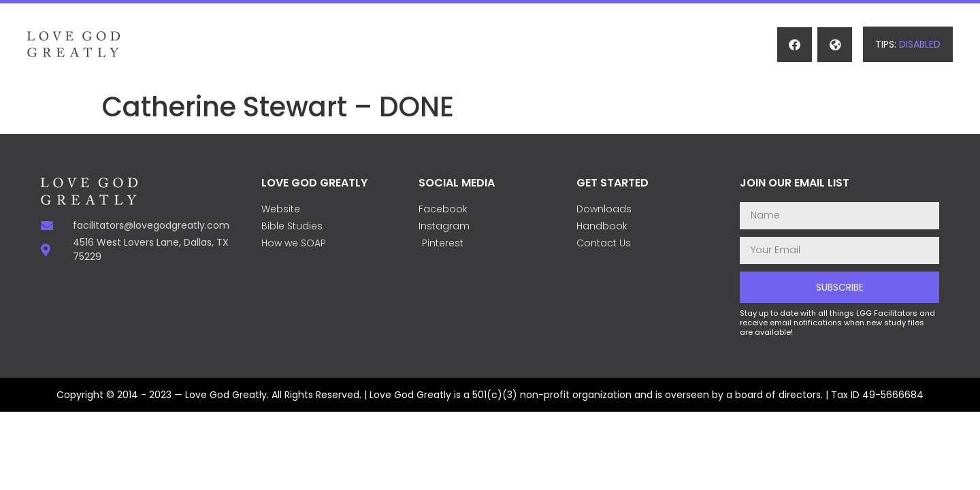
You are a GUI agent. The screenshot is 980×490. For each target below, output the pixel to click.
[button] (908, 44)
